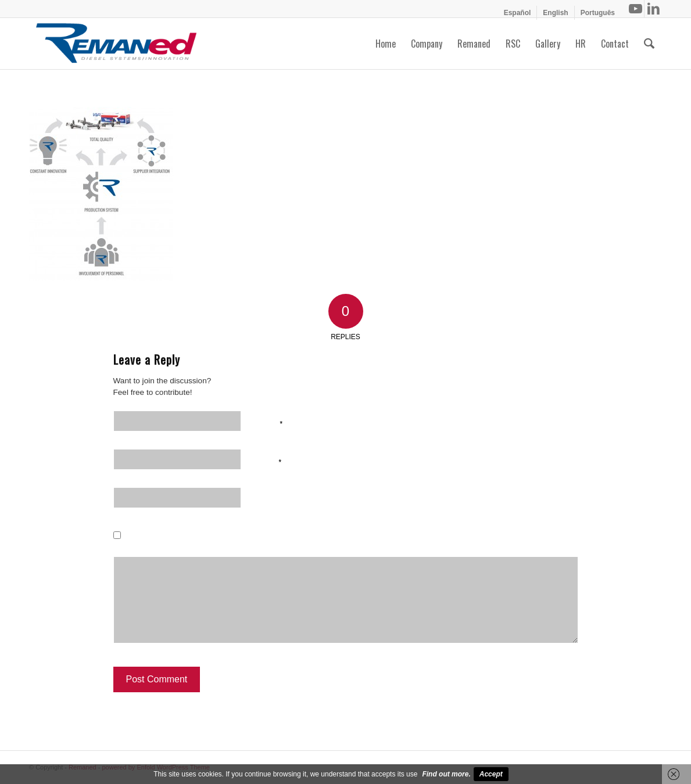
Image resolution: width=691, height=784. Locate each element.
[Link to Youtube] (635, 9)
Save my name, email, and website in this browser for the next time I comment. (294, 538)
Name (269, 423)
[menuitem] (518, 13)
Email (268, 461)
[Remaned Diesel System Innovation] (116, 44)
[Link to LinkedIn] (653, 9)
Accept (491, 774)
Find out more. (446, 774)
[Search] (649, 44)
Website (271, 499)
